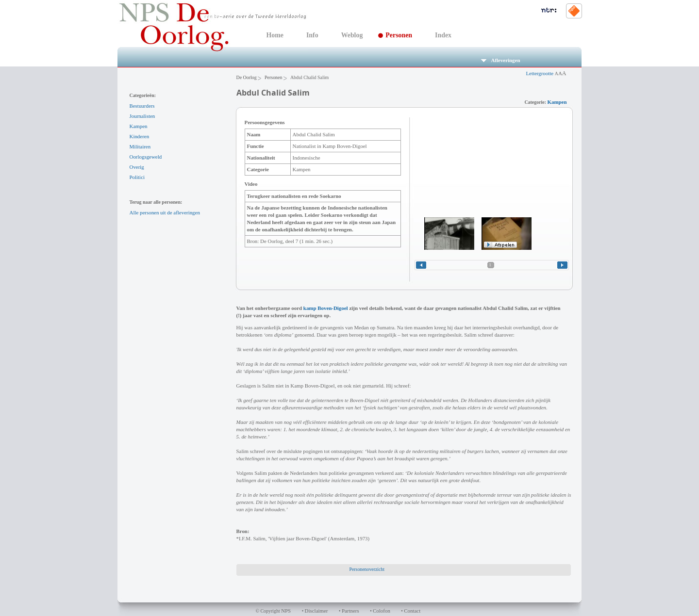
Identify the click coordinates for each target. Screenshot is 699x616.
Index (443, 35)
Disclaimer (316, 611)
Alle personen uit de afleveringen (165, 212)
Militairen (140, 146)
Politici (137, 177)
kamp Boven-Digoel (326, 308)
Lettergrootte (546, 73)
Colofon (382, 611)
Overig (137, 167)
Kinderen (140, 136)
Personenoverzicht (367, 569)
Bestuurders (142, 106)
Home (275, 35)
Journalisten (142, 116)
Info (312, 35)
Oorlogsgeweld (146, 157)
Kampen (139, 126)
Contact (412, 611)
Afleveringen (501, 60)
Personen (399, 35)
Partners (350, 611)
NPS (286, 611)
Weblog (352, 35)
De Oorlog (247, 77)
